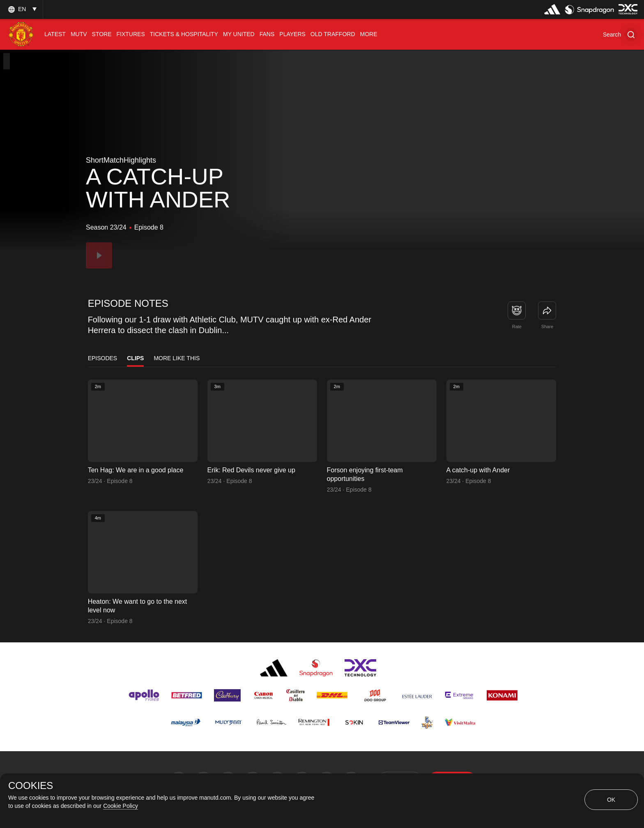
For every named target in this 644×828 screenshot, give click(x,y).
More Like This (177, 358)
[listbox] (21, 9)
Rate (517, 327)
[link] (547, 310)
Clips (135, 358)
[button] (620, 34)
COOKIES (31, 786)
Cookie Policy (121, 806)
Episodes (103, 358)
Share (547, 327)
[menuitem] (55, 34)
